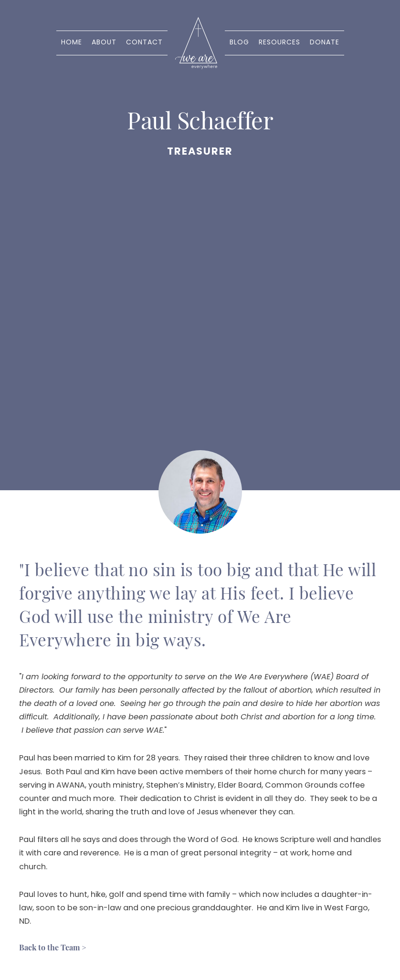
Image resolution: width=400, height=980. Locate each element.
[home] (196, 43)
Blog (239, 43)
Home (72, 43)
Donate (325, 43)
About (104, 43)
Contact (144, 43)
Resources (279, 43)
